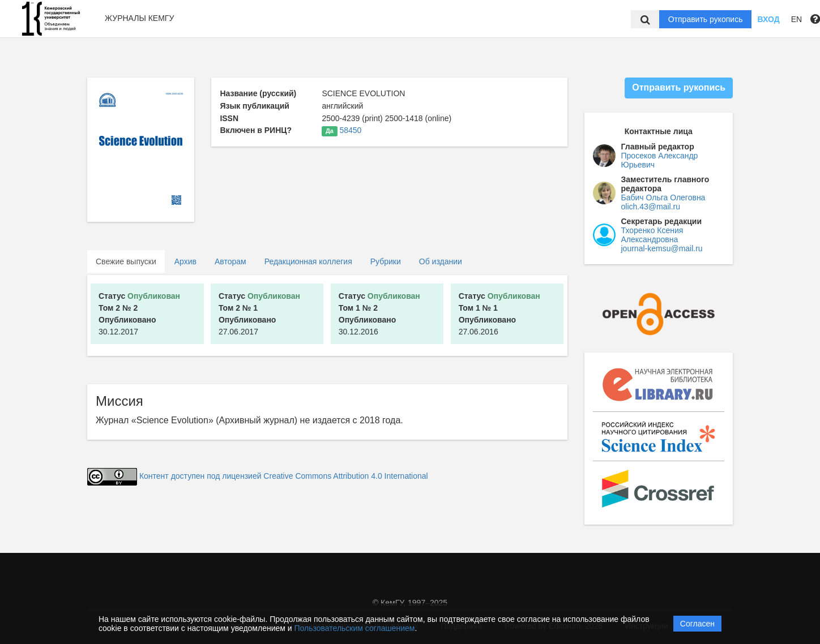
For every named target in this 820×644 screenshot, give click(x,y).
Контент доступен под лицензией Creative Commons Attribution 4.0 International (284, 476)
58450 (350, 130)
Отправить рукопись (706, 19)
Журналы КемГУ (139, 18)
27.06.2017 (259, 314)
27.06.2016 (499, 314)
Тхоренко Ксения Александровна (652, 235)
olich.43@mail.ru (651, 207)
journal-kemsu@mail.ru (662, 248)
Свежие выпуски (126, 261)
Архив (185, 261)
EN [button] (796, 19)
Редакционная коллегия (308, 261)
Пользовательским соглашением (355, 628)
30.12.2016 (379, 314)
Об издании (441, 261)
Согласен (697, 624)
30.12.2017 (139, 314)
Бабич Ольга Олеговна (663, 198)
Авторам (230, 261)
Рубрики (386, 261)
